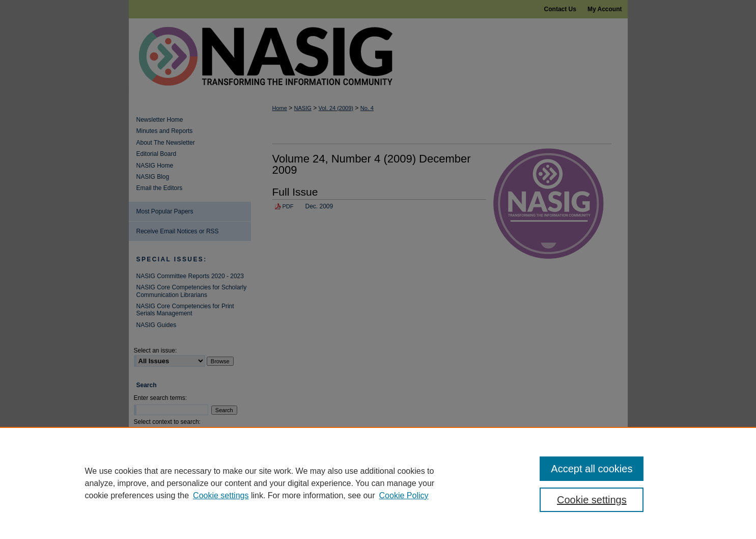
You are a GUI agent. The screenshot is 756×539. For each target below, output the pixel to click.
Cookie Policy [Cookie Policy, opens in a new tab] (404, 495)
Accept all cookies (592, 469)
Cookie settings (221, 495)
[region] (378, 483)
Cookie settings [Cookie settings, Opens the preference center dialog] (592, 500)
